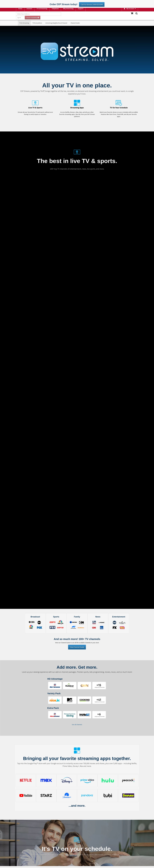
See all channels (77, 725)
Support (81, 9)
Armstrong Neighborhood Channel (56, 23)
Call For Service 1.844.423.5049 (92, 4)
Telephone (55, 9)
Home (20, 9)
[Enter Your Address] (39, 14)
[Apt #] (20, 18)
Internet (29, 9)
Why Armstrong (68, 9)
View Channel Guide (77, 647)
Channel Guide (75, 23)
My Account (129, 9)
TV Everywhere (37, 23)
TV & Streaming (42, 9)
